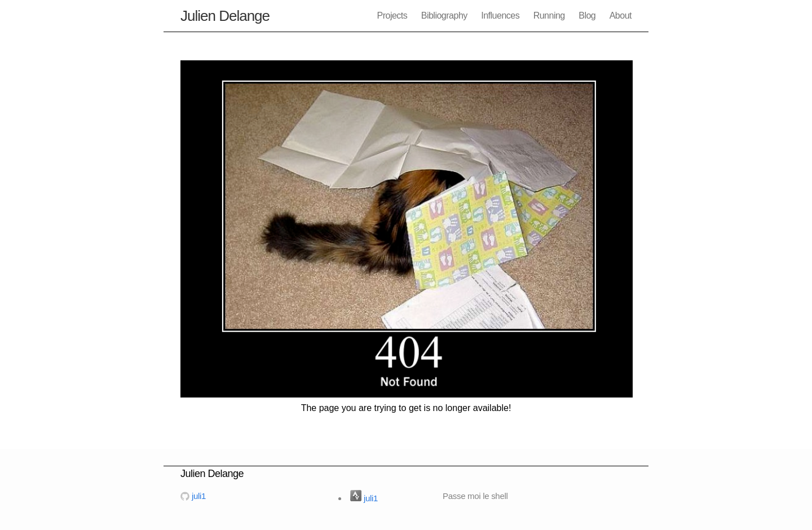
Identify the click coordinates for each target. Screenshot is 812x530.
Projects (392, 16)
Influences (500, 16)
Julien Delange (225, 16)
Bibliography (444, 16)
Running (549, 16)
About (621, 16)
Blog (587, 16)
